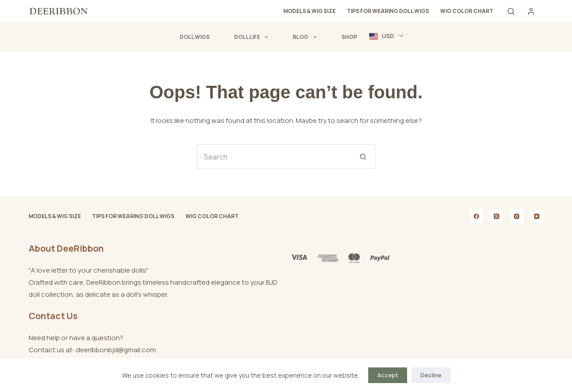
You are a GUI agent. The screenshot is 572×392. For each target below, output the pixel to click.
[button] (387, 36)
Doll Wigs (195, 37)
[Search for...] (274, 157)
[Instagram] (517, 216)
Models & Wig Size (309, 11)
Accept (388, 375)
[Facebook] (476, 216)
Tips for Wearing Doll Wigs (388, 11)
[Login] (531, 11)
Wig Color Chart (467, 11)
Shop (349, 37)
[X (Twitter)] (496, 216)
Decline (431, 375)
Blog (306, 37)
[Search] (511, 11)
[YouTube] (537, 216)
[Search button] (363, 157)
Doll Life (253, 37)
